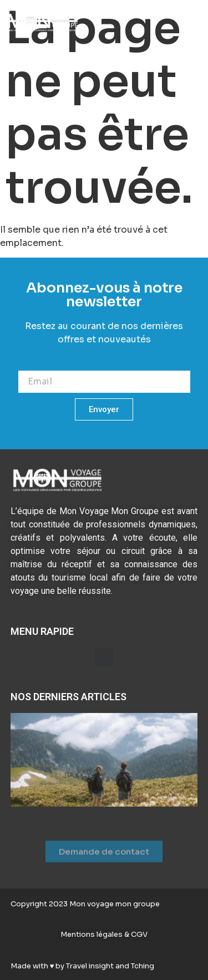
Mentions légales (92, 934)
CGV (138, 934)
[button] (190, 24)
